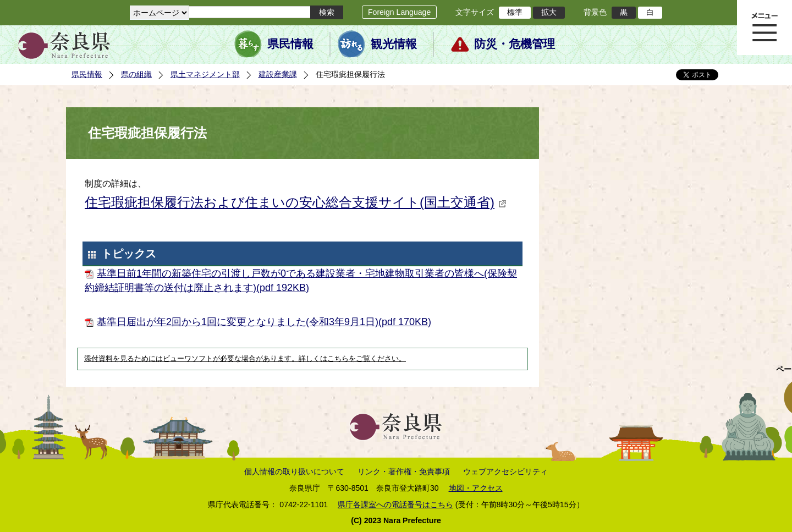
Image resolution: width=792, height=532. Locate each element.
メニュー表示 (765, 28)
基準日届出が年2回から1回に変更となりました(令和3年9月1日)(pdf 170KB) (264, 322)
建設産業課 (278, 74)
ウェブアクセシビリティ (505, 471)
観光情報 (394, 44)
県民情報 (290, 44)
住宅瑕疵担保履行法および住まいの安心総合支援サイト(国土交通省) (296, 202)
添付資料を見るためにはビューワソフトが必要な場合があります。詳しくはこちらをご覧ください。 (245, 359)
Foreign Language (399, 12)
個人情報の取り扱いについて (294, 471)
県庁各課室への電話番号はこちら (395, 504)
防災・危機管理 (515, 44)
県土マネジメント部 (205, 74)
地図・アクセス (476, 488)
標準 (515, 12)
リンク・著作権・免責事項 (404, 471)
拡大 (549, 12)
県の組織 (136, 74)
